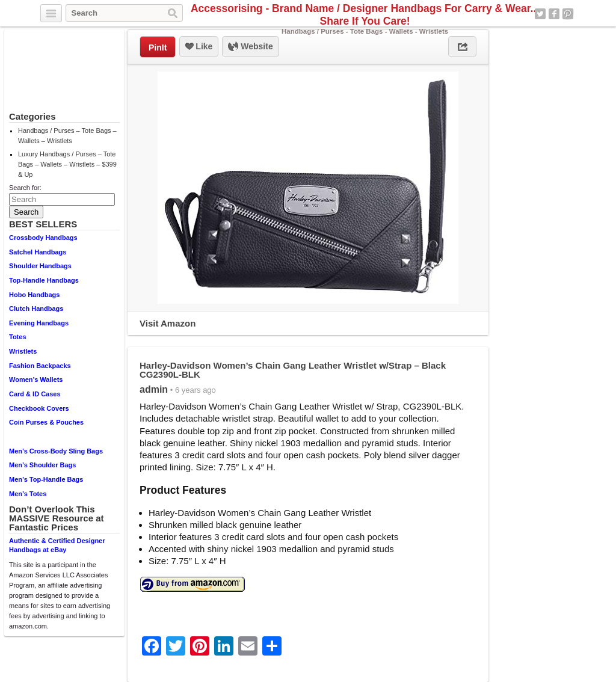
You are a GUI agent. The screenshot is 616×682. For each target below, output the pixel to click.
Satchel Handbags (38, 252)
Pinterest (568, 14)
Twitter (540, 14)
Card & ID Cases (35, 394)
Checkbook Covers (39, 408)
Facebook (554, 14)
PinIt (158, 48)
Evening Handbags (39, 323)
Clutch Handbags (36, 309)
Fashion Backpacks (40, 366)
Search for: (25, 188)
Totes (18, 337)
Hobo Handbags (34, 295)
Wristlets (23, 351)
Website (250, 47)
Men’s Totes (28, 494)
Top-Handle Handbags (44, 280)
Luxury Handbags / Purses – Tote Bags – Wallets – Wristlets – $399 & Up (67, 164)
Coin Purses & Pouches (46, 422)
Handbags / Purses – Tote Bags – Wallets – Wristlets (67, 136)
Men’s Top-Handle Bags (46, 479)
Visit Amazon (168, 323)
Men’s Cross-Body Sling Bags (56, 451)
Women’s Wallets (36, 379)
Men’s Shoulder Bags (42, 465)
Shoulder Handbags (40, 266)
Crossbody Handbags (43, 238)
